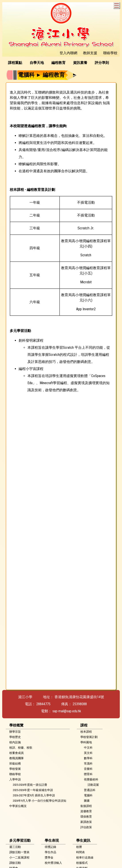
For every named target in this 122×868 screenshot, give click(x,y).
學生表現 (52, 840)
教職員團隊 (16, 758)
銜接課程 (86, 806)
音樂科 (88, 769)
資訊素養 (80, 63)
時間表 (80, 852)
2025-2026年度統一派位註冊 (30, 785)
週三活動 (15, 847)
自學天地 (37, 63)
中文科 (88, 748)
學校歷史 (15, 737)
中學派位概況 (18, 806)
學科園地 (86, 742)
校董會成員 (16, 753)
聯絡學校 (15, 774)
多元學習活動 (20, 840)
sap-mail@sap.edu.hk (67, 711)
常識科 (88, 764)
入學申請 (15, 779)
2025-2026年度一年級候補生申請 (33, 790)
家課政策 (86, 822)
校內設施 (15, 742)
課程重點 (15, 63)
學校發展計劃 (89, 737)
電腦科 (88, 795)
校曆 (79, 847)
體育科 (88, 774)
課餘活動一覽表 (19, 852)
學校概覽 (16, 725)
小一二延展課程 (19, 857)
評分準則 (102, 63)
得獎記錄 (50, 847)
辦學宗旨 (15, 732)
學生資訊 (83, 840)
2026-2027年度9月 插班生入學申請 (34, 795)
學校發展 (15, 769)
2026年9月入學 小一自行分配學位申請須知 (40, 801)
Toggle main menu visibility (117, 5)
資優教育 (86, 811)
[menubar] (60, 63)
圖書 (87, 801)
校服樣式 (82, 863)
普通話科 (90, 790)
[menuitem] (17, 63)
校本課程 (86, 732)
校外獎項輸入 (53, 863)
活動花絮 (93, 785)
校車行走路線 (85, 857)
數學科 (88, 758)
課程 (84, 725)
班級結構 (15, 764)
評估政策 (86, 827)
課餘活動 (15, 863)
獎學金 (49, 857)
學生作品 (50, 852)
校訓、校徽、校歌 (21, 748)
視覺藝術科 (91, 779)
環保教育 (86, 817)
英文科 (88, 753)
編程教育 (58, 63)
